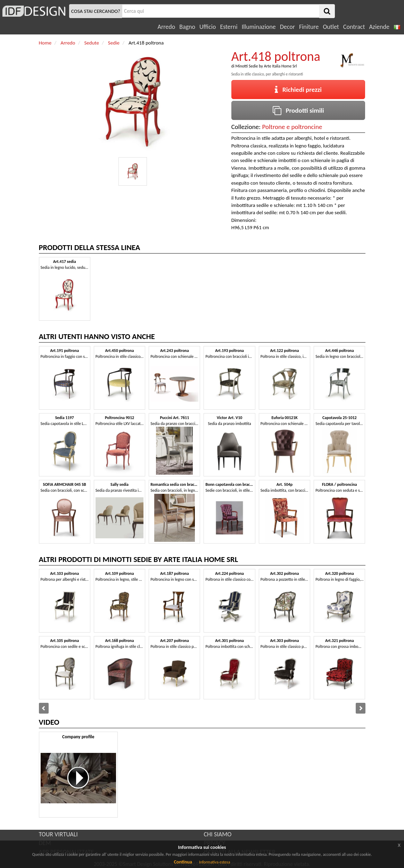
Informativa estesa (215, 862)
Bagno (187, 27)
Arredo (167, 27)
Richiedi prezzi (298, 90)
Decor (287, 27)
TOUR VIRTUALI (58, 834)
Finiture (309, 27)
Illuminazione (259, 27)
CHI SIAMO (218, 834)
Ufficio (208, 27)
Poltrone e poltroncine (292, 127)
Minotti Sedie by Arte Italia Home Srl (266, 66)
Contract (354, 27)
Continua (183, 862)
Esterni (229, 27)
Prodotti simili (298, 110)
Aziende (379, 27)
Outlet (331, 27)
